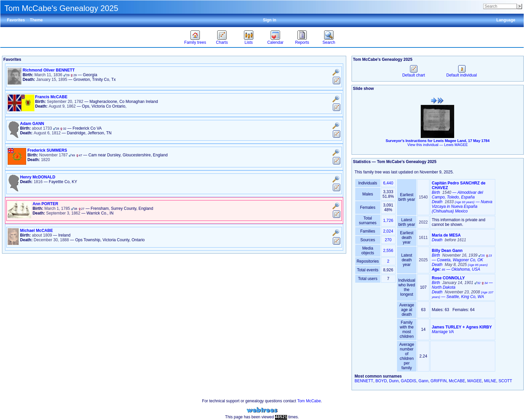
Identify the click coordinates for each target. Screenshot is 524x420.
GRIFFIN (438, 381)
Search (329, 42)
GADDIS (409, 381)
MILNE (490, 381)
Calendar (276, 42)
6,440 (388, 183)
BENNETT (364, 381)
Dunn (394, 381)
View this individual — (438, 145)
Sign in (270, 20)
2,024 (388, 231)
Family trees (195, 42)
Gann (423, 381)
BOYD (381, 381)
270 (388, 240)
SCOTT (505, 381)
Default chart (414, 73)
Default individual (461, 73)
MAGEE (474, 381)
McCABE (457, 381)
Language (506, 20)
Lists (249, 42)
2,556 (388, 251)
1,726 (388, 221)
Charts (222, 42)
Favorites (16, 20)
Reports (302, 42)
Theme (36, 20)
